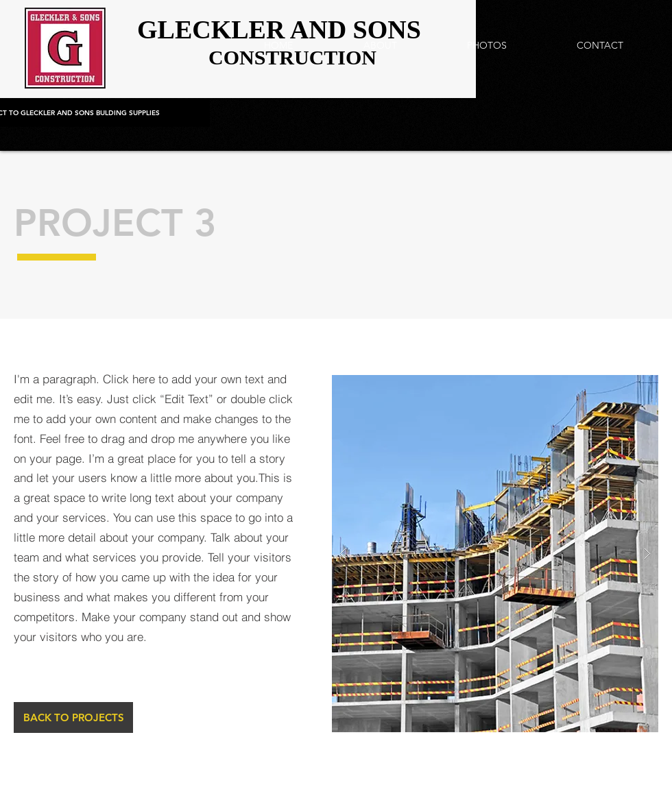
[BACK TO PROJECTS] (73, 717)
